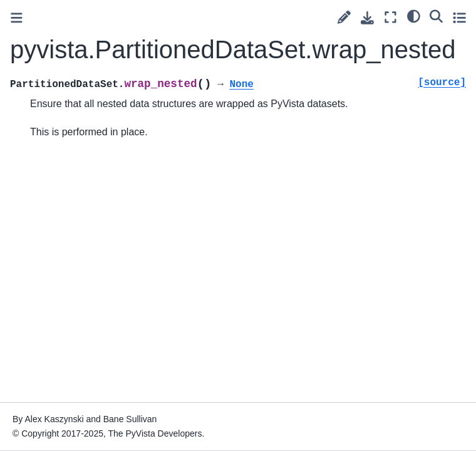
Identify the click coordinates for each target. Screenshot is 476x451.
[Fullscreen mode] (391, 17)
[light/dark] (414, 16)
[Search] (436, 16)
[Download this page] (367, 18)
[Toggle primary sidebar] (17, 18)
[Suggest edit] (344, 17)
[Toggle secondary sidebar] (459, 17)
